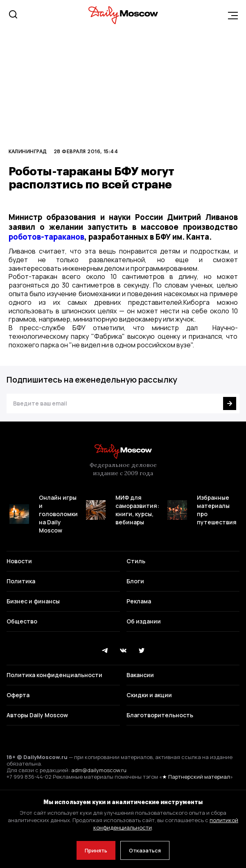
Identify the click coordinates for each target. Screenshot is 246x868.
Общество (22, 621)
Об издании (144, 621)
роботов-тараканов (46, 237)
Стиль (136, 561)
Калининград (28, 151)
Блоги (135, 581)
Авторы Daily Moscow (37, 715)
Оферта (18, 695)
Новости (19, 561)
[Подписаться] (230, 403)
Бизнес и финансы (33, 601)
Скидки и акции (149, 695)
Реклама (139, 601)
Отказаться (145, 850)
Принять (96, 850)
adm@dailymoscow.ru (99, 770)
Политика (21, 581)
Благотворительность (160, 715)
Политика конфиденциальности (54, 675)
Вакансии (140, 675)
